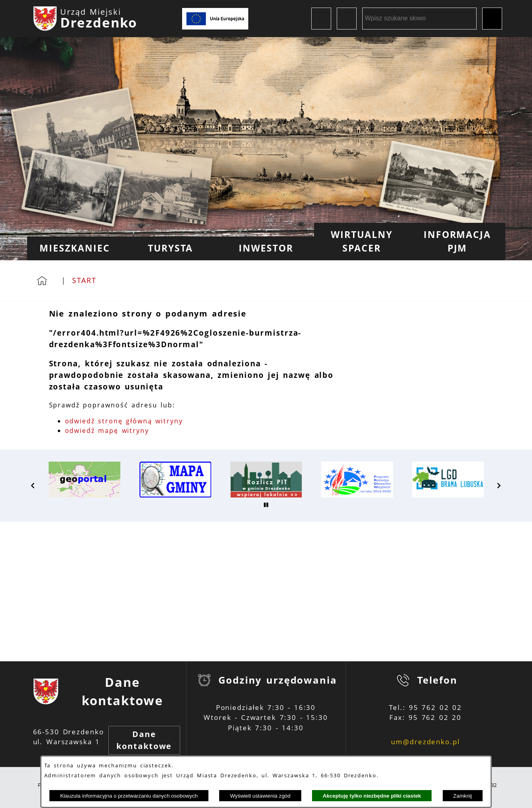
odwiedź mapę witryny (107, 431)
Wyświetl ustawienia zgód (260, 796)
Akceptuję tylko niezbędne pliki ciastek (372, 796)
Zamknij (462, 796)
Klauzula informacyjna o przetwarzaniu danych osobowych (129, 796)
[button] (33, 486)
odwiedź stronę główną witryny (124, 421)
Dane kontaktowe (144, 740)
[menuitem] (75, 248)
